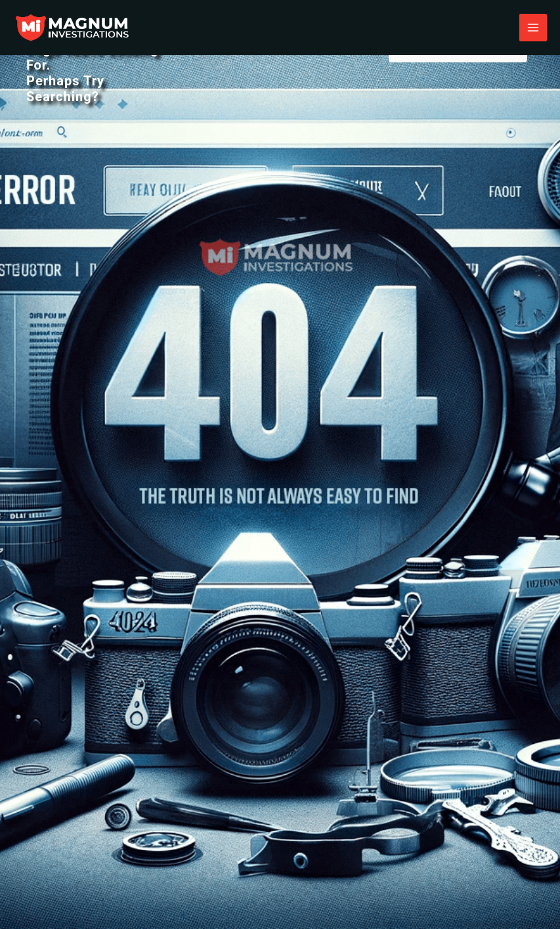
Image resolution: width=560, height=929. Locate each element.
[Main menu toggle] (533, 28)
